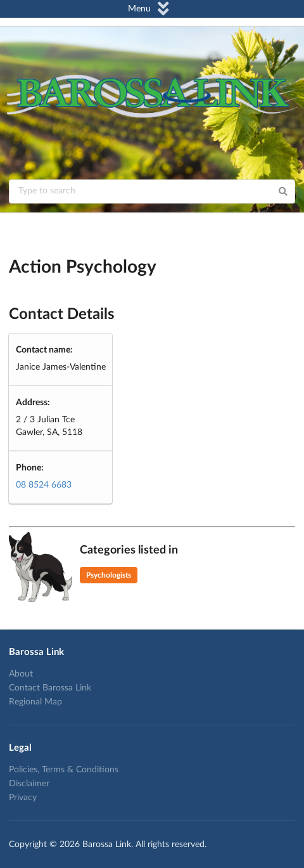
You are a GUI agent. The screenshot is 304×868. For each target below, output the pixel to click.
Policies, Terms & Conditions (64, 770)
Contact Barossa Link (50, 688)
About (21, 674)
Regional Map (35, 702)
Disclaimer (29, 784)
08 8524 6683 (44, 485)
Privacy (23, 798)
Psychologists (109, 575)
